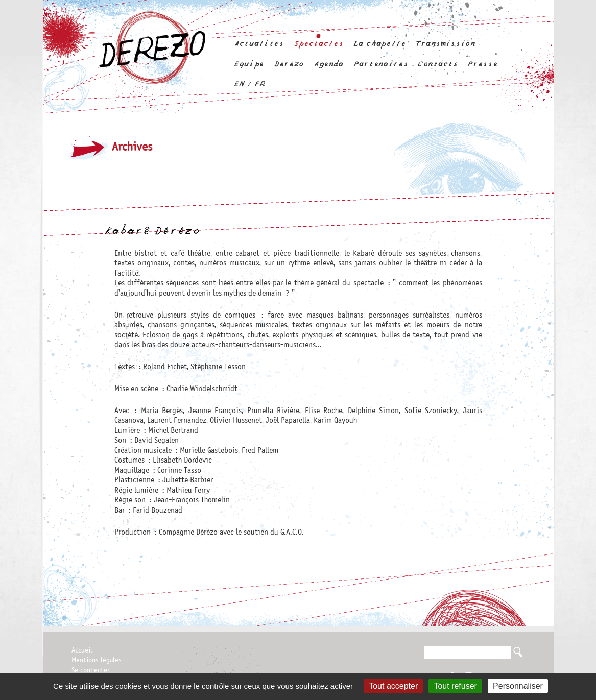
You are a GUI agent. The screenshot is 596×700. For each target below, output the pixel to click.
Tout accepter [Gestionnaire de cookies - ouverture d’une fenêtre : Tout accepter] (393, 686)
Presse (482, 64)
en (239, 84)
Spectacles (318, 44)
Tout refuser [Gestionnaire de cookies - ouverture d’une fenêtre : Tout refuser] (455, 686)
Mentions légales (97, 660)
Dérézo (289, 64)
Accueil (82, 650)
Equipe (249, 64)
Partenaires (380, 64)
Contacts (437, 64)
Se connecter (91, 670)
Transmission (445, 44)
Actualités (259, 44)
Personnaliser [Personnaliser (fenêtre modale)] (518, 686)
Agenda (328, 64)
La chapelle (379, 44)
